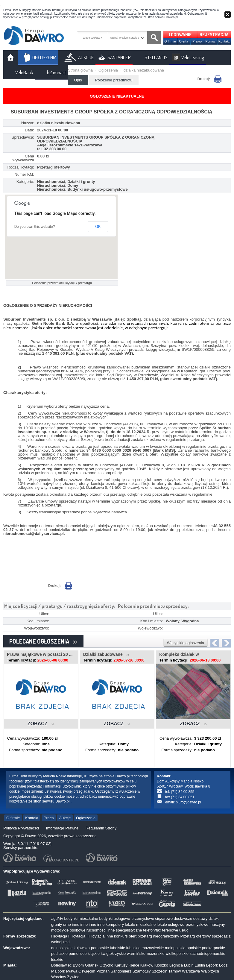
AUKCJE (86, 57)
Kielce (134, 965)
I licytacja (59, 936)
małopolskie (175, 948)
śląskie (94, 954)
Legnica (176, 965)
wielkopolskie (177, 954)
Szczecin (159, 971)
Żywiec (73, 977)
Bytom (78, 965)
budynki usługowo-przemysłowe (127, 918)
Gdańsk (92, 965)
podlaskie (59, 954)
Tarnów (175, 971)
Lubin (189, 965)
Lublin (200, 965)
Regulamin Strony (101, 828)
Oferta (184, 41)
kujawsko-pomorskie (91, 948)
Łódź (223, 965)
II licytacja (77, 936)
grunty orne (61, 924)
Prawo (197, 41)
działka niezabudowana (144, 70)
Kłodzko (161, 965)
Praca (49, 818)
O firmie (170, 41)
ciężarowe (164, 918)
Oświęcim (87, 971)
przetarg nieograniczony (158, 936)
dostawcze (183, 918)
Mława (72, 971)
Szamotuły (142, 971)
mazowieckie (153, 948)
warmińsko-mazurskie (146, 954)
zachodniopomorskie (208, 954)
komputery (115, 924)
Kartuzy (121, 965)
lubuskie (133, 948)
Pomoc (210, 41)
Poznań (103, 971)
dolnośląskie (62, 948)
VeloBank (24, 72)
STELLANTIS (156, 57)
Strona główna (80, 70)
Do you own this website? (35, 227)
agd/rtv (57, 918)
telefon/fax (152, 930)
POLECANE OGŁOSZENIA (43, 641)
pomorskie (78, 954)
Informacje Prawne (62, 828)
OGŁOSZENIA (44, 57)
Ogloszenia (108, 70)
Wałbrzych (210, 971)
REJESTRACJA (214, 35)
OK (98, 227)
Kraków (147, 965)
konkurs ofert (125, 936)
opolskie (194, 948)
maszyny (217, 924)
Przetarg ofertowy (195, 936)
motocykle (60, 930)
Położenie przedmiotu (114, 80)
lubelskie (118, 948)
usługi (184, 930)
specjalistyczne (129, 930)
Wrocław (59, 977)
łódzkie (57, 959)
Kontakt (224, 41)
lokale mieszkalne (140, 924)
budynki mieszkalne (81, 918)
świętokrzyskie (113, 954)
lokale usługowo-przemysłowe (183, 924)
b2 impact (57, 72)
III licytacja (96, 936)
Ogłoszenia (86, 818)
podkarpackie (214, 948)
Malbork (58, 971)
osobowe (78, 930)
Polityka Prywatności (21, 828)
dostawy (200, 918)
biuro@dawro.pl (188, 802)
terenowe (170, 930)
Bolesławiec (61, 965)
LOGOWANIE (180, 35)
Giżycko (106, 965)
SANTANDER (119, 57)
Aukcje (65, 818)
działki (214, 918)
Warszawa (191, 971)
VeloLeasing (193, 57)
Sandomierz (121, 971)
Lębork (212, 965)
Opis (78, 80)
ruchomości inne (101, 930)
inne (76, 924)
